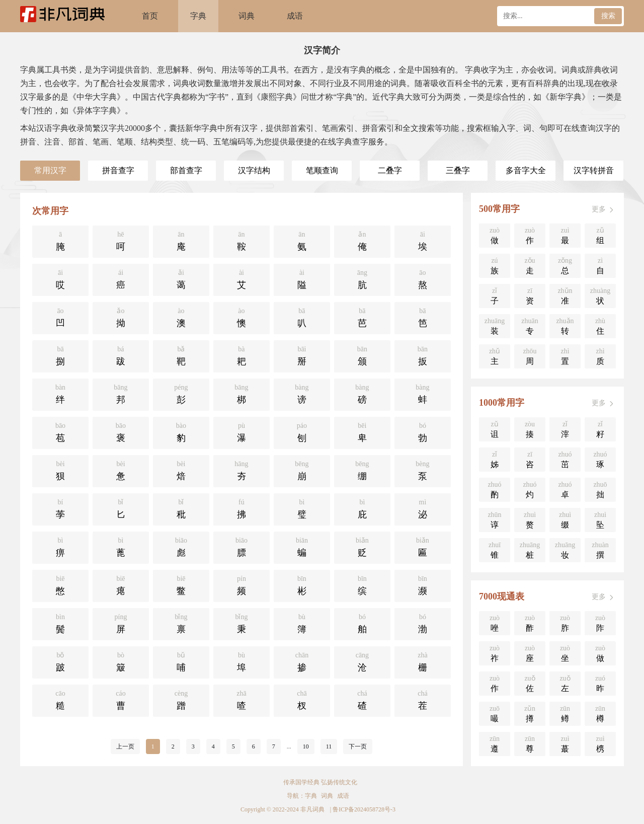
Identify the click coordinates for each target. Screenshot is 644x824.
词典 (247, 16)
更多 (604, 209)
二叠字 (390, 170)
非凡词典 (312, 809)
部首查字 (186, 170)
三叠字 (458, 170)
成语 (295, 16)
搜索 (608, 16)
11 (329, 746)
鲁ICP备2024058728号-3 (364, 809)
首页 (150, 16)
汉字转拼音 (594, 170)
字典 (198, 16)
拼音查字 (118, 170)
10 (306, 746)
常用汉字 (50, 170)
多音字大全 (526, 170)
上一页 (125, 746)
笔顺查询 (322, 170)
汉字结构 (254, 170)
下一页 (358, 746)
